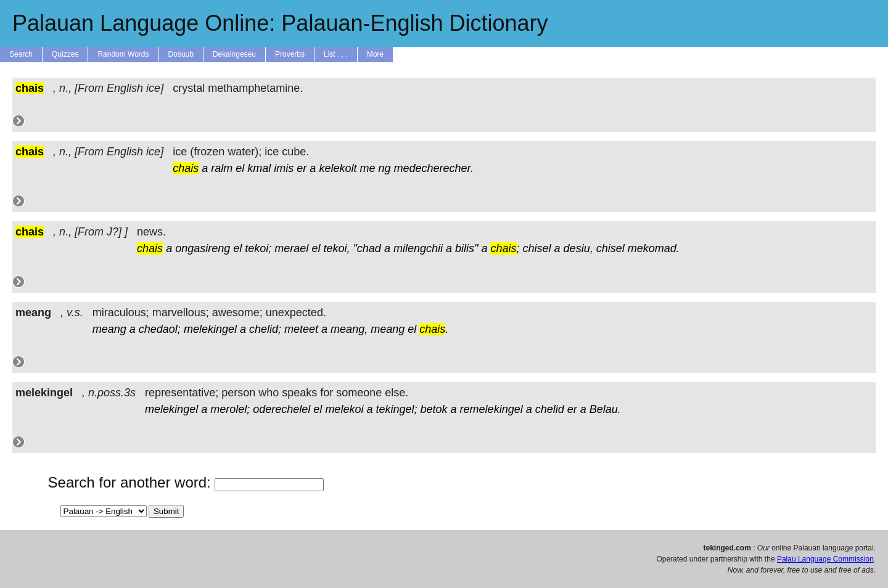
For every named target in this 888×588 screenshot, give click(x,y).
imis (284, 168)
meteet (301, 329)
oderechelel (282, 409)
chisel (537, 248)
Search (21, 54)
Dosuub (181, 54)
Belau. (605, 409)
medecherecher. (434, 168)
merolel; (230, 409)
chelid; (265, 329)
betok (434, 409)
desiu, (578, 248)
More (375, 54)
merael (291, 248)
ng (384, 168)
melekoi (344, 409)
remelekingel (491, 409)
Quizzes (65, 54)
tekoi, (336, 248)
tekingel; (396, 409)
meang (109, 329)
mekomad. (654, 248)
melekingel (210, 329)
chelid (550, 409)
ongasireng (203, 248)
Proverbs (290, 54)
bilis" (467, 248)
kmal (259, 168)
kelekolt (338, 168)
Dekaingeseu (234, 54)
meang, (349, 329)
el (240, 168)
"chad (367, 248)
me (367, 168)
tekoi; (258, 248)
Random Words (123, 54)
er (302, 168)
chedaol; (160, 329)
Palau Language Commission (825, 559)
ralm (222, 168)
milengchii (418, 248)
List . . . (336, 54)
